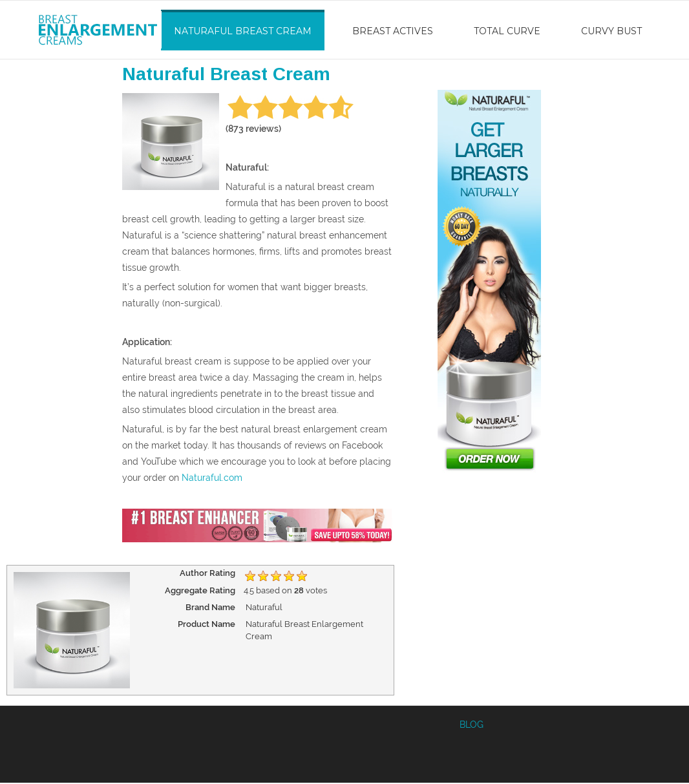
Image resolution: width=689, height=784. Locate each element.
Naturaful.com (212, 478)
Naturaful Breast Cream (243, 31)
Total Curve (507, 31)
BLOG (472, 725)
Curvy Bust (611, 31)
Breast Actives (393, 31)
